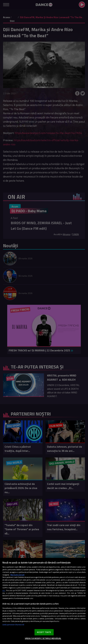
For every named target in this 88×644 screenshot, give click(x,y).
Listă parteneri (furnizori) (13, 625)
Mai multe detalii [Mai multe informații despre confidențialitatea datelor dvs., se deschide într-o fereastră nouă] (17, 575)
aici (4, 590)
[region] (44, 601)
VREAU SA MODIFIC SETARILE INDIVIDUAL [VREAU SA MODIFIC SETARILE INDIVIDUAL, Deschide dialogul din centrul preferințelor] (43, 638)
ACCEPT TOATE (44, 632)
